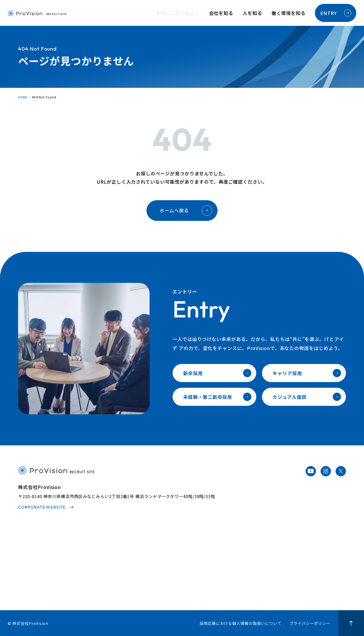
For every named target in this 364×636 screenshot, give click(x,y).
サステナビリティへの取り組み (120, 589)
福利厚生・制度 (246, 570)
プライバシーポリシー (310, 623)
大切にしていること (178, 13)
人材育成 (240, 551)
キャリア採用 (307, 373)
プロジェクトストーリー (184, 561)
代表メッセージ (104, 561)
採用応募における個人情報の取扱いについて (241, 623)
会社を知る (221, 13)
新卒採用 (217, 373)
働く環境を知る (289, 13)
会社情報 (98, 579)
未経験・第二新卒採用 (217, 397)
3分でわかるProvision (111, 551)
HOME (23, 97)
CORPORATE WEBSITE (42, 507)
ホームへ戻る (186, 211)
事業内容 (98, 570)
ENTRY (336, 13)
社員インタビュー (178, 551)
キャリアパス (244, 561)
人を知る (252, 13)
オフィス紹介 (244, 579)
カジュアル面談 (307, 397)
